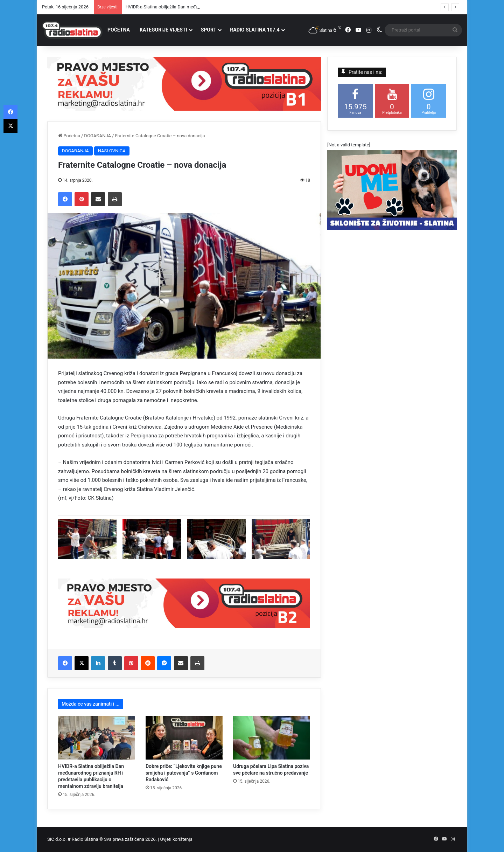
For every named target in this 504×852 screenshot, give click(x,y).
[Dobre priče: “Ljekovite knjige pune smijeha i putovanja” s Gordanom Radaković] (184, 738)
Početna (69, 136)
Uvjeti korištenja (176, 839)
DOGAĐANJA (97, 136)
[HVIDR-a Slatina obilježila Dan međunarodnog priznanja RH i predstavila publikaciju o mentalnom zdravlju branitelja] (97, 738)
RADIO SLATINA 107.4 (255, 30)
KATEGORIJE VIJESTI (163, 30)
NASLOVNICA (112, 151)
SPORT (209, 30)
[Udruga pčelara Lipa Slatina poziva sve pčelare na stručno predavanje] (272, 738)
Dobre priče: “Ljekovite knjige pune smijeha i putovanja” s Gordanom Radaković (184, 773)
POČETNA (119, 30)
